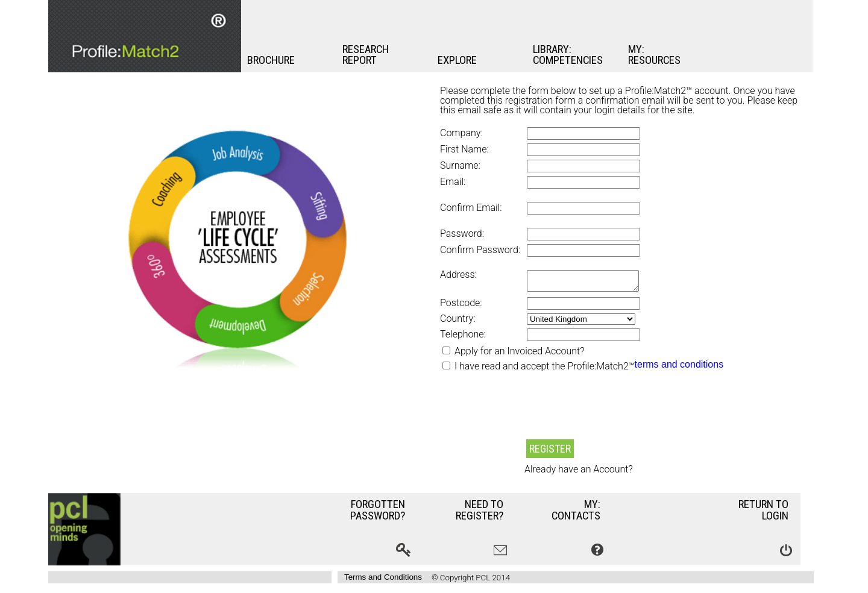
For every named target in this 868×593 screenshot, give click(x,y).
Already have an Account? (579, 473)
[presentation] (532, 413)
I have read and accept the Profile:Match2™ (545, 370)
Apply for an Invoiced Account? (518, 355)
